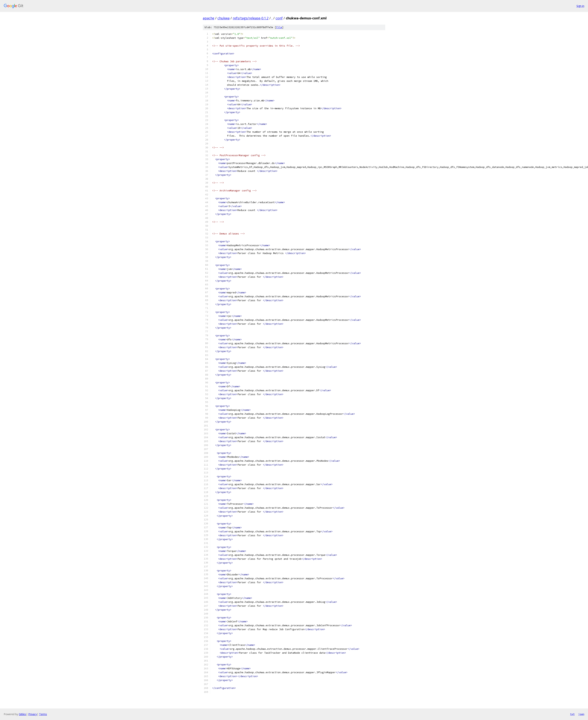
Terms (43, 714)
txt (572, 714)
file (279, 27)
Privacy (33, 714)
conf (279, 18)
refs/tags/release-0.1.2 (251, 18)
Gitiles (22, 714)
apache (209, 18)
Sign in (580, 6)
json (581, 714)
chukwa (224, 18)
